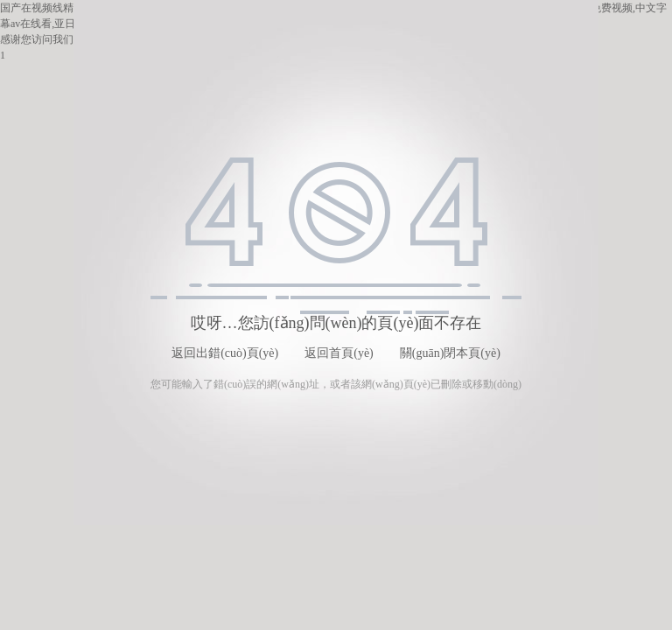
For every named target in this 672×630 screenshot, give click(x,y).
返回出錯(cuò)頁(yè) (225, 353)
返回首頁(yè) (339, 353)
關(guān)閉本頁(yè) (450, 353)
